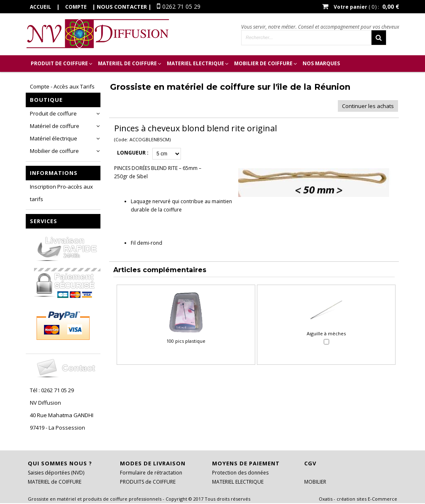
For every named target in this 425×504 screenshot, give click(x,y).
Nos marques (321, 63)
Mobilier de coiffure (54, 151)
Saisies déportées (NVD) (56, 473)
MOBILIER (315, 482)
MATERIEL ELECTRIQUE (195, 63)
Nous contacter (122, 7)
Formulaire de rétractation (151, 473)
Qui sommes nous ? (60, 463)
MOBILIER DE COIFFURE (263, 63)
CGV (310, 463)
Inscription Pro (54, 80)
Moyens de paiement (246, 463)
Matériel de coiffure (55, 126)
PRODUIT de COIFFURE (59, 63)
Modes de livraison (153, 463)
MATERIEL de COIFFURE (127, 63)
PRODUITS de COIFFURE (148, 482)
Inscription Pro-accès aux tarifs (61, 193)
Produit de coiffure (53, 113)
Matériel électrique (54, 138)
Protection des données (240, 473)
